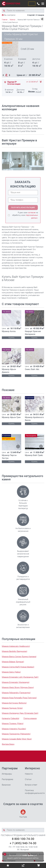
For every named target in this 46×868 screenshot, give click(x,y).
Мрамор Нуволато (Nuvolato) (14, 729)
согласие (32, 213)
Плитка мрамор (30, 718)
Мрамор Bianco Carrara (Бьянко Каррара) (19, 657)
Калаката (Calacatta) (11, 718)
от (32, 82)
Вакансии (6, 785)
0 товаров (40, 15)
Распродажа (7, 779)
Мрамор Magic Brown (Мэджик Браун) (18, 687)
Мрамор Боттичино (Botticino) (14, 703)
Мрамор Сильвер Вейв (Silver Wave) (17, 739)
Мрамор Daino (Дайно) (11, 672)
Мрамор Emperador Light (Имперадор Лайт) (20, 677)
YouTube (23, 814)
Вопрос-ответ (31, 785)
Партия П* (12, 82)
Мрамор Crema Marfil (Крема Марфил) (18, 667)
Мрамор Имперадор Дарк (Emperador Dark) (20, 713)
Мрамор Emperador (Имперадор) (16, 682)
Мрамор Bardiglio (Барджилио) (15, 651)
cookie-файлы (28, 855)
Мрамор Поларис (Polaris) (13, 724)
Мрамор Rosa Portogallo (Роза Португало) (19, 698)
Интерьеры (7, 774)
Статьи (28, 779)
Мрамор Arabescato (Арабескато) (16, 646)
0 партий (31, 15)
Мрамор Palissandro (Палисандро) (16, 693)
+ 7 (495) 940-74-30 (23, 843)
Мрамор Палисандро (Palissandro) (16, 734)
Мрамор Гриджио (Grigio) (12, 708)
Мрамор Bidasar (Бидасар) (13, 662)
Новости (29, 774)
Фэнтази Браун (8, 744)
